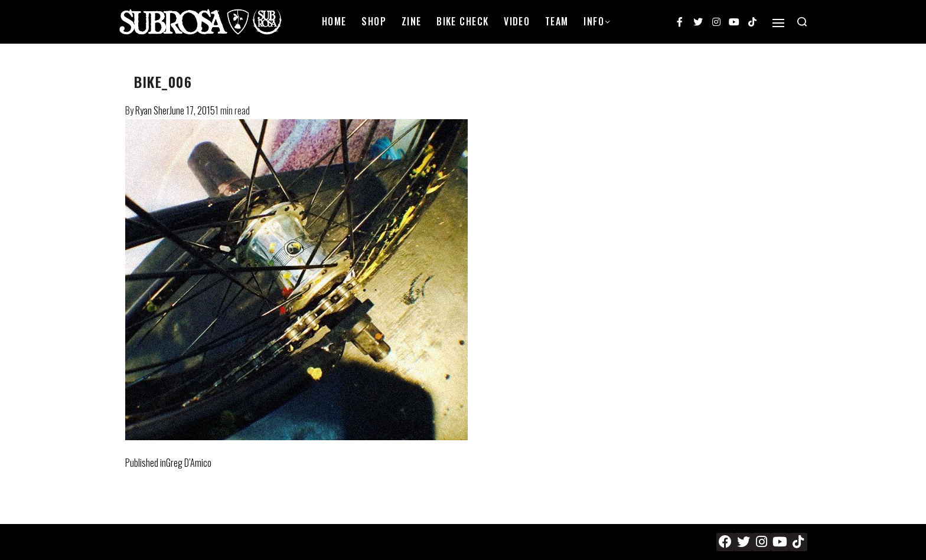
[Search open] (802, 22)
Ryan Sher (152, 110)
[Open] (778, 23)
